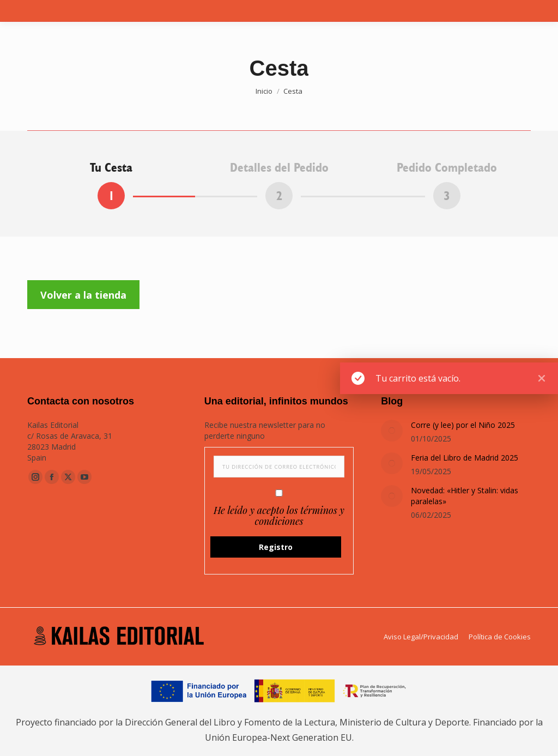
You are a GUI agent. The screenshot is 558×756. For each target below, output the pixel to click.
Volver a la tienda (83, 295)
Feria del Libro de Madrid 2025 (465, 458)
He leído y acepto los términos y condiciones (279, 516)
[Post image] (392, 431)
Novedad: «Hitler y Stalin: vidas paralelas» (465, 496)
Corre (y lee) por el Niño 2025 (463, 425)
